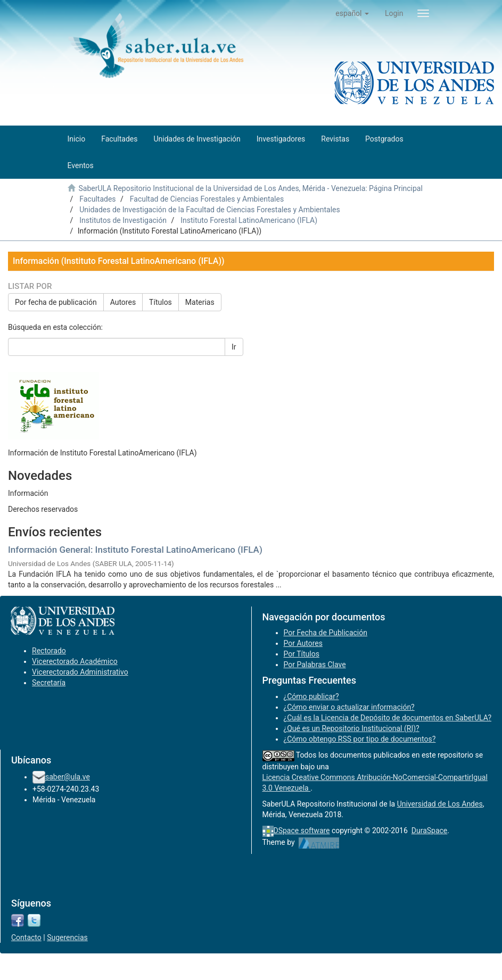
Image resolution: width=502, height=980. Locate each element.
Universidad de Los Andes (440, 804)
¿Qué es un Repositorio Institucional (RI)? (352, 728)
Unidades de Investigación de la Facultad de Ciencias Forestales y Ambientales (209, 210)
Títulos (161, 302)
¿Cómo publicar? (311, 696)
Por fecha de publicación (56, 302)
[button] (352, 13)
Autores (123, 302)
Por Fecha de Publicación (326, 633)
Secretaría (49, 683)
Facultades (97, 199)
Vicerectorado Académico (75, 661)
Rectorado (49, 651)
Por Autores (303, 643)
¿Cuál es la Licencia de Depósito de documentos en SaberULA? (388, 718)
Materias (200, 302)
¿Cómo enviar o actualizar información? (349, 707)
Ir (234, 347)
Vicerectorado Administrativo (80, 672)
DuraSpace (430, 830)
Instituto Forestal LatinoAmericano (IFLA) (249, 220)
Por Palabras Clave (315, 665)
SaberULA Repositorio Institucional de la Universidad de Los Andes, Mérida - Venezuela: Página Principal (250, 188)
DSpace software (302, 830)
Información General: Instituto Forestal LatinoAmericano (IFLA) (135, 550)
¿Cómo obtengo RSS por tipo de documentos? (360, 739)
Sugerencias (67, 937)
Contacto (26, 937)
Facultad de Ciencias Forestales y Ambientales (207, 199)
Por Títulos (302, 654)
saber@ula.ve (68, 777)
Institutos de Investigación (123, 220)
